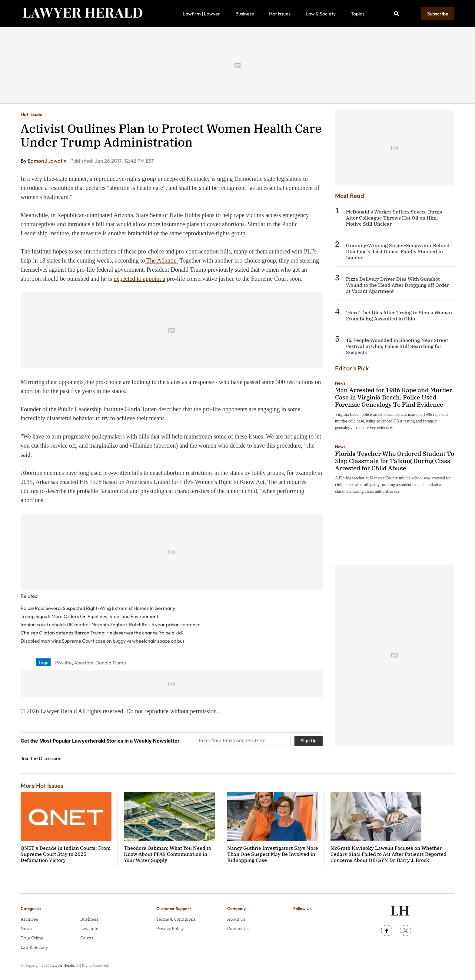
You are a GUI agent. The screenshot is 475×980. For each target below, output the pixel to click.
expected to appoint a (140, 279)
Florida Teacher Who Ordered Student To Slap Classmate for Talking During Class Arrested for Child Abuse (395, 461)
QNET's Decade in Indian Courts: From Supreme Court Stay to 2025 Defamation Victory (66, 854)
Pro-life (63, 663)
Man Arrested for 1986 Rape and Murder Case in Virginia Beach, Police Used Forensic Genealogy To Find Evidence (394, 397)
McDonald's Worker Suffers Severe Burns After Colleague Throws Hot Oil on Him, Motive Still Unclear (394, 218)
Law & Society (321, 14)
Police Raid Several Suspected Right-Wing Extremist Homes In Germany (98, 608)
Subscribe (438, 14)
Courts (87, 938)
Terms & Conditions (176, 919)
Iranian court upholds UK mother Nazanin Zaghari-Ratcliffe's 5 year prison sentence (111, 624)
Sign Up (309, 741)
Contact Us (238, 929)
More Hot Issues (42, 785)
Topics (358, 14)
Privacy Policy (170, 929)
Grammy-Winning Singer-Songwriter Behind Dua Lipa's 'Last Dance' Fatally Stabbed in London (398, 251)
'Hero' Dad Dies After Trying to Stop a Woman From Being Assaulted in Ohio (399, 316)
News (340, 383)
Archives (29, 919)
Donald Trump (111, 663)
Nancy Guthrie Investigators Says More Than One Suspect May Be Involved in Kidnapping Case (273, 854)
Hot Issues (280, 14)
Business (245, 14)
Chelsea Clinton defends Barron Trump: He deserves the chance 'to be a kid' (102, 633)
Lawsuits (89, 929)
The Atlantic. (161, 260)
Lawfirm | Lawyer (201, 14)
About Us (236, 919)
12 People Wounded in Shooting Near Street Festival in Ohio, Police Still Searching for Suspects (397, 346)
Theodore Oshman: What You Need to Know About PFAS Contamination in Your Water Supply (168, 854)
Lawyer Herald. (63, 965)
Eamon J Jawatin (47, 161)
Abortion (84, 663)
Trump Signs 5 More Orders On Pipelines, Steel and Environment (90, 616)
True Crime (32, 938)
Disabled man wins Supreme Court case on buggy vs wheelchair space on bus (103, 641)
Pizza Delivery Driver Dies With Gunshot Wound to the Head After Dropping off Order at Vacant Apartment (397, 285)
